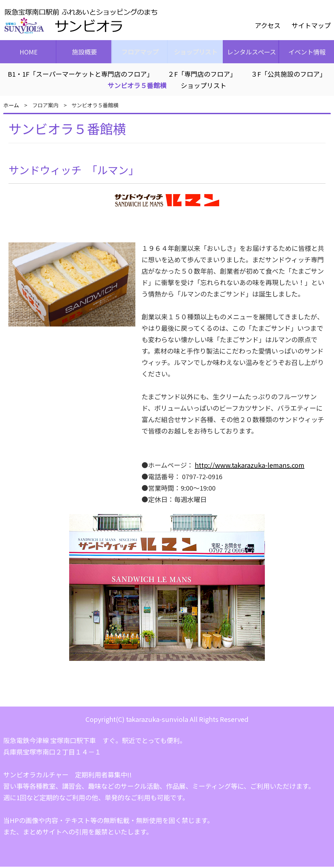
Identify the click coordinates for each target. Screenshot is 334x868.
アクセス (268, 25)
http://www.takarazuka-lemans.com (250, 466)
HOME (28, 52)
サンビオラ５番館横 (137, 87)
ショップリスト (195, 52)
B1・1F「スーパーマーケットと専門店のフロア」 (81, 76)
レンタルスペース (250, 52)
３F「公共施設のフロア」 (288, 76)
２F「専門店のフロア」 (202, 76)
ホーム (11, 107)
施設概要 (83, 52)
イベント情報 (306, 52)
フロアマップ (139, 52)
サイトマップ (311, 25)
